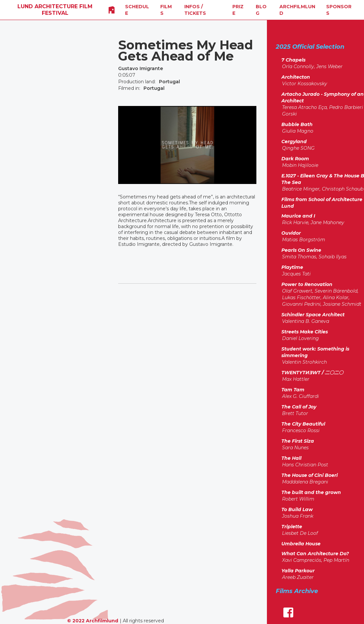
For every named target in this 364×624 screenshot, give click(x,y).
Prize (238, 10)
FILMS (166, 10)
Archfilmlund (297, 10)
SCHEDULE (137, 10)
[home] (55, 10)
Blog (261, 10)
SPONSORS (339, 10)
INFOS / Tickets (195, 10)
